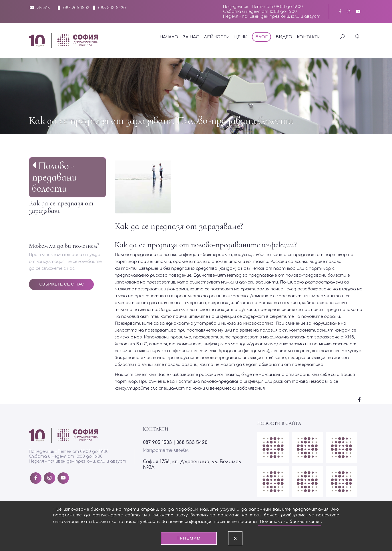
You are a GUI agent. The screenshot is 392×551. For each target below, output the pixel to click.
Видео (284, 37)
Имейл (40, 8)
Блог (261, 37)
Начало (169, 37)
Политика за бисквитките (290, 522)
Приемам (189, 538)
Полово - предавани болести (54, 177)
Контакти (309, 37)
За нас (191, 37)
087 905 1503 (76, 8)
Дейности (217, 37)
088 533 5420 (112, 8)
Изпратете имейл (166, 450)
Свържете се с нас (62, 284)
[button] (357, 37)
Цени (241, 37)
